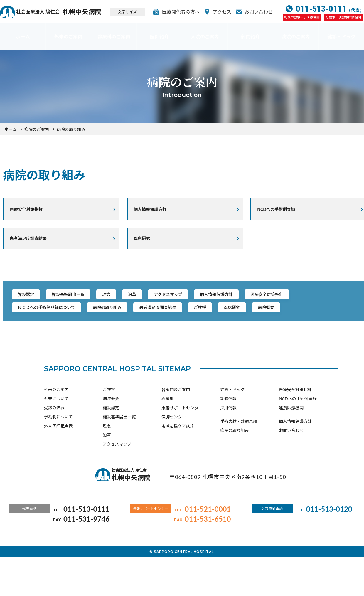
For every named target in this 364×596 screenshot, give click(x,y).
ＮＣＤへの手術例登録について (114, 322)
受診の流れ (54, 443)
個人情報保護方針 (155, 211)
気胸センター (174, 453)
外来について (56, 434)
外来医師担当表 (58, 462)
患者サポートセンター (182, 443)
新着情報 (228, 434)
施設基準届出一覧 (82, 304)
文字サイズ (136, 12)
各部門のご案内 (176, 425)
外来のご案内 (68, 37)
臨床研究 (146, 244)
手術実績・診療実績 (239, 457)
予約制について (58, 453)
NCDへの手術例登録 (298, 434)
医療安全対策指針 (31, 211)
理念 (129, 304)
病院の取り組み (187, 322)
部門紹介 (250, 37)
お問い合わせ (263, 12)
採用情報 (228, 443)
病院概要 (72, 340)
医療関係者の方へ (185, 12)
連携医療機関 (291, 443)
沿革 (161, 304)
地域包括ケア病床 (178, 462)
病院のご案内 (296, 37)
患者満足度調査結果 (34, 244)
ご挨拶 (300, 322)
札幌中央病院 (66, 12)
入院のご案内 (205, 37)
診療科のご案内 (114, 37)
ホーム (23, 37)
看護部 (168, 434)
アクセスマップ (206, 304)
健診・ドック (341, 37)
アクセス (226, 12)
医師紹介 (159, 37)
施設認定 (30, 304)
